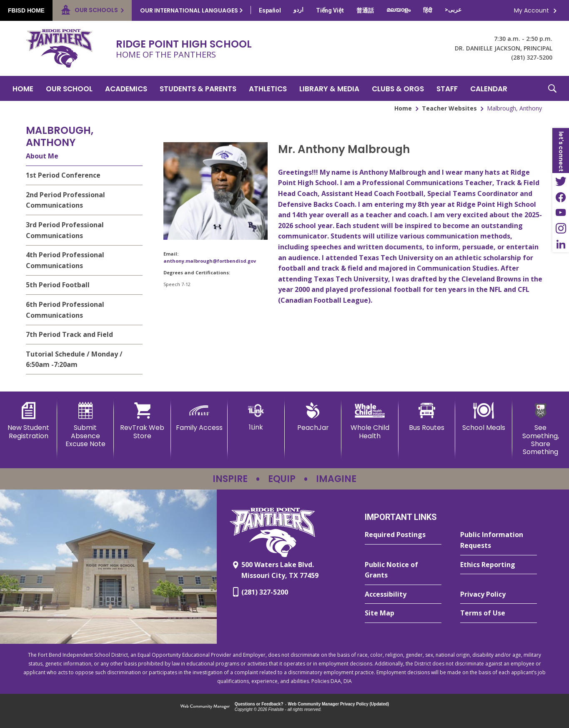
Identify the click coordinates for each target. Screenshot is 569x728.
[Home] (23, 88)
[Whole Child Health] (370, 421)
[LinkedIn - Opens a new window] (561, 244)
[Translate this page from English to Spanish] (270, 10)
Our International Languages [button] (189, 10)
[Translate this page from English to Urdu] (298, 10)
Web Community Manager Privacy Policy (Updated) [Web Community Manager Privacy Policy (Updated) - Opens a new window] (339, 704)
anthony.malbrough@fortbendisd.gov (210, 261)
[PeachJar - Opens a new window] (313, 417)
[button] (552, 88)
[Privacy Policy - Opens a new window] (499, 595)
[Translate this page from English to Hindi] (428, 10)
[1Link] (256, 417)
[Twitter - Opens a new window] (561, 181)
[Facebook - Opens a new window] (561, 197)
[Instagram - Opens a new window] (561, 228)
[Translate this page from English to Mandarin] (365, 10)
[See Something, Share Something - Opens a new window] (541, 429)
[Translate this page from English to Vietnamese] (330, 10)
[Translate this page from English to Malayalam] (399, 10)
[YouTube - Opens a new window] (561, 213)
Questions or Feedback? (259, 704)
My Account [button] (531, 10)
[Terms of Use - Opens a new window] (499, 613)
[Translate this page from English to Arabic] (453, 10)
